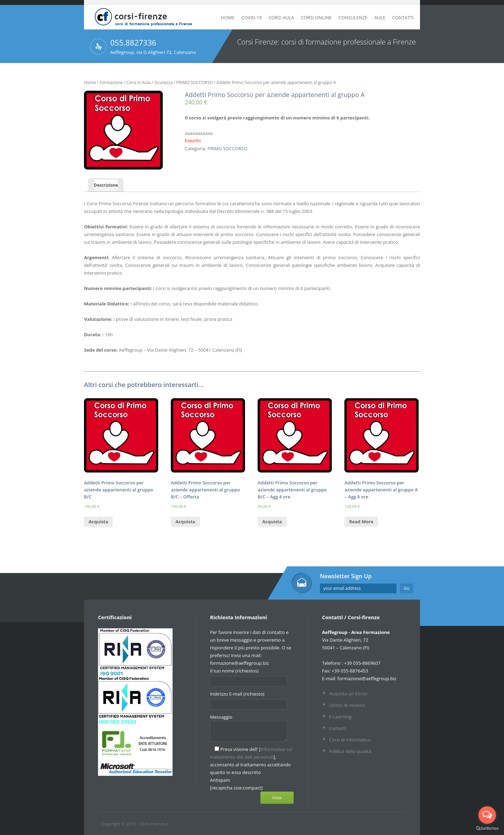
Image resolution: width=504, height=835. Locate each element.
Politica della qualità (350, 751)
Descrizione (106, 185)
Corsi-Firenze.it (154, 824)
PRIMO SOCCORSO (195, 82)
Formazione (111, 82)
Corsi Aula (281, 18)
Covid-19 (252, 18)
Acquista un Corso (348, 693)
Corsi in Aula (138, 82)
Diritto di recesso (347, 705)
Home (228, 18)
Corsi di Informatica (350, 740)
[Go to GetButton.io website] (487, 828)
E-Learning (340, 717)
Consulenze (353, 18)
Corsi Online (316, 18)
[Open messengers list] (487, 815)
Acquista (98, 522)
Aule (380, 18)
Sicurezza (163, 82)
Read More (361, 522)
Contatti (403, 18)
